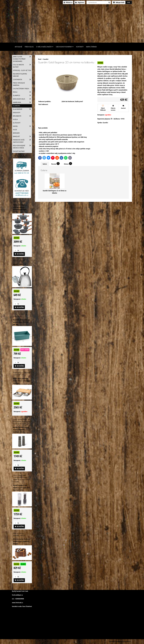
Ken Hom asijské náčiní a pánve (22, 147)
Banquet (22, 136)
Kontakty (80, 47)
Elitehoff (17, 123)
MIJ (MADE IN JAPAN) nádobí (20, 75)
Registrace (80, 2)
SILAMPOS (22, 95)
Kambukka (22, 102)
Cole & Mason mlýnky (22, 66)
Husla (15, 119)
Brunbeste (22, 116)
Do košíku (19, 254)
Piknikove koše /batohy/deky (22, 141)
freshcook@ (15, 595)
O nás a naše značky (45, 47)
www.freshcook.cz (17, 603)
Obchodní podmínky (65, 47)
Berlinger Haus (22, 99)
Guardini (16, 106)
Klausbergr (22, 109)
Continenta (22, 80)
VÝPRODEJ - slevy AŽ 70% (22, 70)
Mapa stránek (91, 47)
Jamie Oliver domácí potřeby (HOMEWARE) (22, 59)
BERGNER (16, 133)
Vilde (15, 130)
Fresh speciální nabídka (19, 84)
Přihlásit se (68, 2)
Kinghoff (17, 113)
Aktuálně (18, 47)
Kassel (22, 126)
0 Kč (129, 2)
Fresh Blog (29, 47)
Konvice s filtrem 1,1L (19, 261)
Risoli (22, 92)
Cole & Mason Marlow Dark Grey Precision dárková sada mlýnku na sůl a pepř (22, 422)
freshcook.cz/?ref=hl (22, 156)
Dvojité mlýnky (19, 151)
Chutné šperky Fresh (21, 89)
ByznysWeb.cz (127, 641)
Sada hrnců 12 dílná (19, 201)
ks (16, 250)
